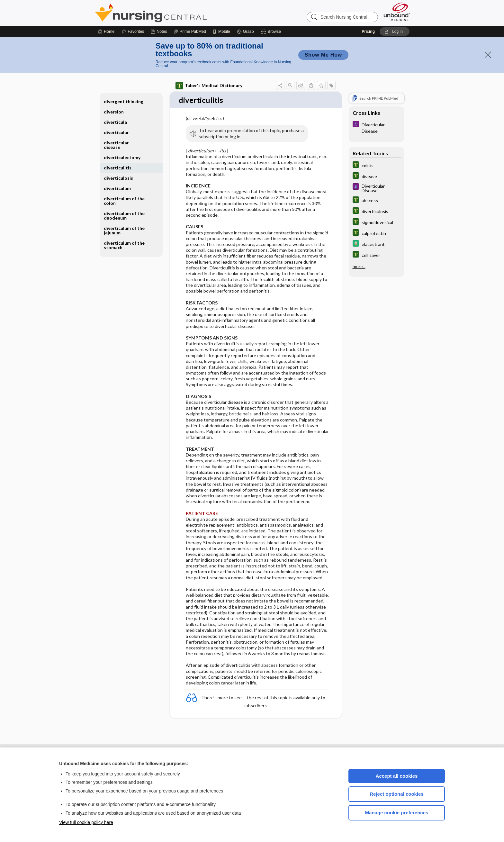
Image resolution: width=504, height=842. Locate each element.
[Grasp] (245, 32)
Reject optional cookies (397, 794)
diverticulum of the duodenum (124, 216)
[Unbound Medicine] (397, 12)
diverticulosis (118, 178)
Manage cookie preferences (397, 813)
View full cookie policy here (86, 822)
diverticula (115, 122)
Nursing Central (175, 13)
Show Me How (323, 55)
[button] (272, 32)
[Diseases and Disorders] (376, 127)
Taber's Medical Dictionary (209, 86)
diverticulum (117, 188)
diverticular (116, 132)
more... (359, 267)
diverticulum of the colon (124, 201)
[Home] (106, 32)
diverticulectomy (122, 157)
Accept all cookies (397, 776)
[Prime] (190, 32)
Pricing (368, 32)
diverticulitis (118, 168)
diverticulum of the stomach (124, 245)
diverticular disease (116, 145)
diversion (114, 112)
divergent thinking (124, 101)
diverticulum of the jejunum (124, 230)
